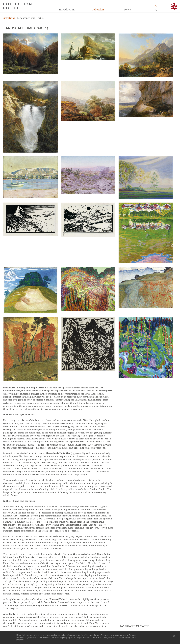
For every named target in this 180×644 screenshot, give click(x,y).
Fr (156, 10)
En (156, 6)
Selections (9, 18)
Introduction (67, 10)
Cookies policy (61, 637)
